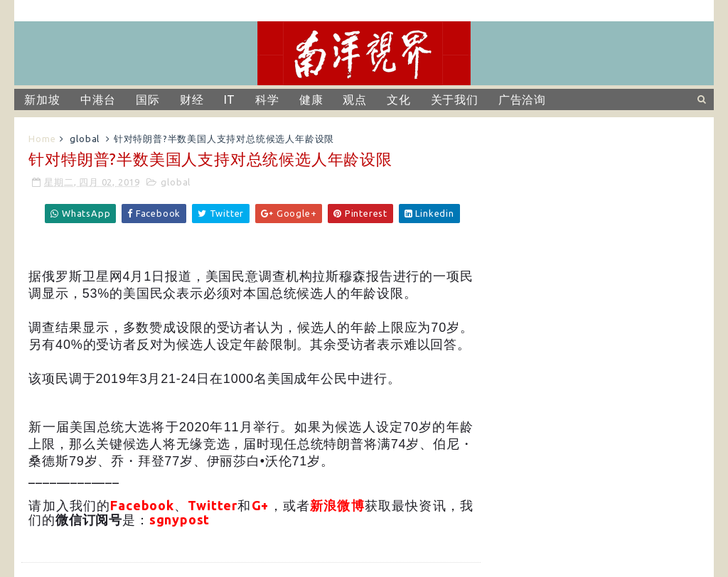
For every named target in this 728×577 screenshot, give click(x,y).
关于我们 (455, 99)
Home (42, 139)
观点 (355, 99)
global (85, 139)
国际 (148, 99)
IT (230, 99)
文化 (399, 99)
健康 (311, 99)
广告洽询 (522, 99)
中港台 (98, 99)
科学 (267, 99)
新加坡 (42, 99)
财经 (192, 99)
